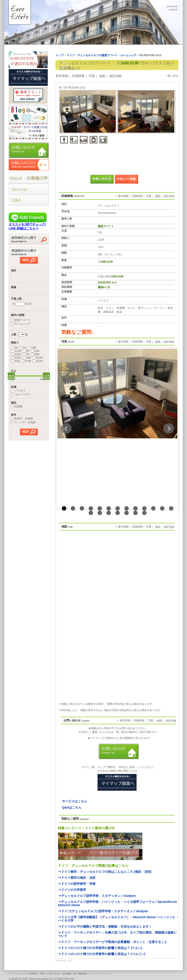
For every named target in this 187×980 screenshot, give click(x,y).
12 (162, 508)
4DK (27, 358)
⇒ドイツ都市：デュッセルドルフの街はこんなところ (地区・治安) (105, 872)
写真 (92, 76)
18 (127, 513)
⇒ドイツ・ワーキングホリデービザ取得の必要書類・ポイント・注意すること (113, 942)
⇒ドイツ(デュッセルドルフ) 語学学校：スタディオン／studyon (103, 911)
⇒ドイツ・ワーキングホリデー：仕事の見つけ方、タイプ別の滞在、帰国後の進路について (117, 934)
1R (14, 348)
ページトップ (64, 961)
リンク (108, 974)
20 (144, 513)
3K (26, 354)
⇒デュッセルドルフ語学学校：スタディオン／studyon (97, 896)
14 (91, 513)
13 (171, 508)
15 (100, 513)
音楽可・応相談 (22, 419)
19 (135, 513)
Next (169, 429)
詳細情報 (78, 76)
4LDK (38, 358)
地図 (102, 76)
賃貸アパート (21, 320)
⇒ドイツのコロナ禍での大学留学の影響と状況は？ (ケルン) (100, 948)
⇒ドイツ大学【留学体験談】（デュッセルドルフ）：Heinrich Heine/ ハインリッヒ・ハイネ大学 (118, 919)
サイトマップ (96, 974)
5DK (15, 361)
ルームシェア (21, 324)
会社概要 (67, 974)
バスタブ (18, 391)
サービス (22, 974)
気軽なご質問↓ (78, 332)
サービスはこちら (75, 801)
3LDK (16, 358)
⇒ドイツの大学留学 (72, 890)
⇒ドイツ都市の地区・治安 (77, 878)
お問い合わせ (54, 974)
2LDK (16, 354)
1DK (32, 348)
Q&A (42, 974)
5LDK (26, 361)
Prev (66, 429)
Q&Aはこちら (72, 807)
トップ (12, 974)
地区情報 (115, 76)
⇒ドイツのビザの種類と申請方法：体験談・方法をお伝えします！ (105, 926)
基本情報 (62, 76)
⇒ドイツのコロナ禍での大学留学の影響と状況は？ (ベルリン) (102, 954)
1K (23, 348)
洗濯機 (17, 406)
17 (118, 513)
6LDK (38, 361)
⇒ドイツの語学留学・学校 (77, 884)
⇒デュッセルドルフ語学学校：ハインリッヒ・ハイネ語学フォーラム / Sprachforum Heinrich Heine (117, 903)
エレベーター (21, 394)
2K (26, 351)
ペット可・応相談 (23, 422)
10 (144, 508)
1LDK (16, 351)
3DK (35, 354)
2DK (35, 351)
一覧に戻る (172, 76)
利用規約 (33, 974)
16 (109, 513)
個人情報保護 (80, 974)
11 (153, 508)
